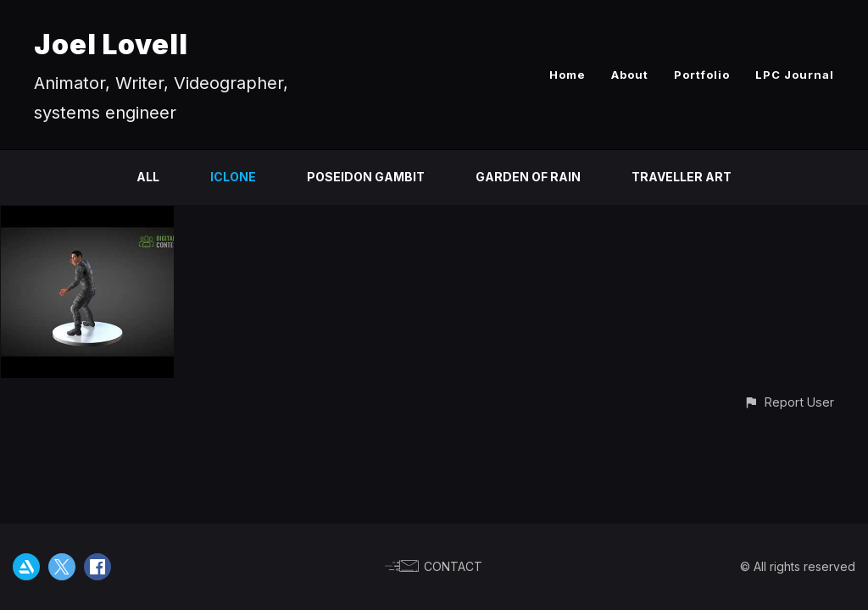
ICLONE (233, 177)
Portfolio (702, 75)
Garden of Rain (528, 177)
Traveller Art (682, 177)
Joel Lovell (111, 44)
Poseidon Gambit (366, 177)
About (630, 75)
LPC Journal (795, 75)
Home (568, 75)
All (148, 177)
